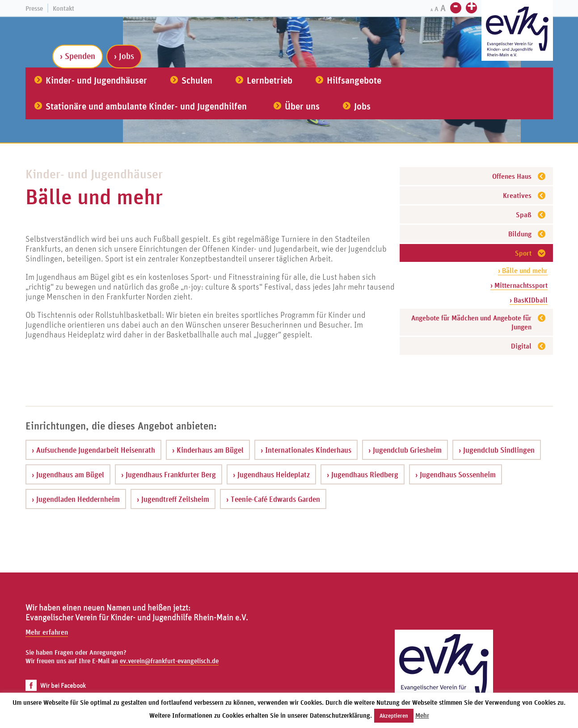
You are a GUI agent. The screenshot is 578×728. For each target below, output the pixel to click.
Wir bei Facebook (56, 685)
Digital (521, 346)
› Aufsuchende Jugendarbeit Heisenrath (93, 450)
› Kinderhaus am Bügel (208, 450)
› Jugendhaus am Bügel (68, 474)
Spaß (524, 215)
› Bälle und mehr (523, 270)
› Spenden (78, 56)
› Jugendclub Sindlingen (497, 450)
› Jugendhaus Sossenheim (456, 474)
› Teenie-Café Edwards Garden (273, 499)
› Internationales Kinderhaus (306, 450)
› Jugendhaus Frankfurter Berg (169, 474)
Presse (34, 8)
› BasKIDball (529, 300)
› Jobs (124, 56)
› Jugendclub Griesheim (405, 450)
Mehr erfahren (47, 632)
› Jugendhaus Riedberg (363, 474)
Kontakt (63, 8)
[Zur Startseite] (517, 32)
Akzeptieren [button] (394, 716)
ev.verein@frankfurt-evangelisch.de (169, 661)
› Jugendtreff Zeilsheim (173, 499)
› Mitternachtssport (519, 285)
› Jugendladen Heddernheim (76, 499)
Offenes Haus (512, 176)
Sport (523, 253)
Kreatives (517, 195)
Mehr (422, 715)
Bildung (520, 234)
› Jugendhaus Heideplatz (271, 474)
